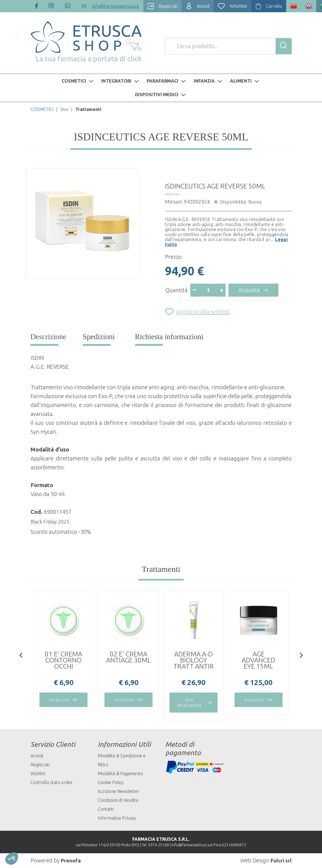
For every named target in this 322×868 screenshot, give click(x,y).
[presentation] (21, 656)
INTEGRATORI (121, 81)
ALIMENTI (245, 81)
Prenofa (71, 860)
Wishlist (38, 773)
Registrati (40, 765)
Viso (64, 109)
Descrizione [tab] (48, 337)
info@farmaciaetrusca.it (192, 845)
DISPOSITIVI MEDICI (161, 95)
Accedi (37, 756)
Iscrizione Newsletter (119, 791)
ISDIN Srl (172, 194)
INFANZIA (209, 81)
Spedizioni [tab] (99, 337)
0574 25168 (158, 845)
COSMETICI (78, 81)
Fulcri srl (280, 860)
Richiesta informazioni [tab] (169, 337)
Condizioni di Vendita (118, 800)
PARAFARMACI (167, 81)
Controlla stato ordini (51, 782)
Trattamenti (161, 569)
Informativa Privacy (117, 818)
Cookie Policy (111, 782)
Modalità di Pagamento (120, 773)
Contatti (106, 809)
